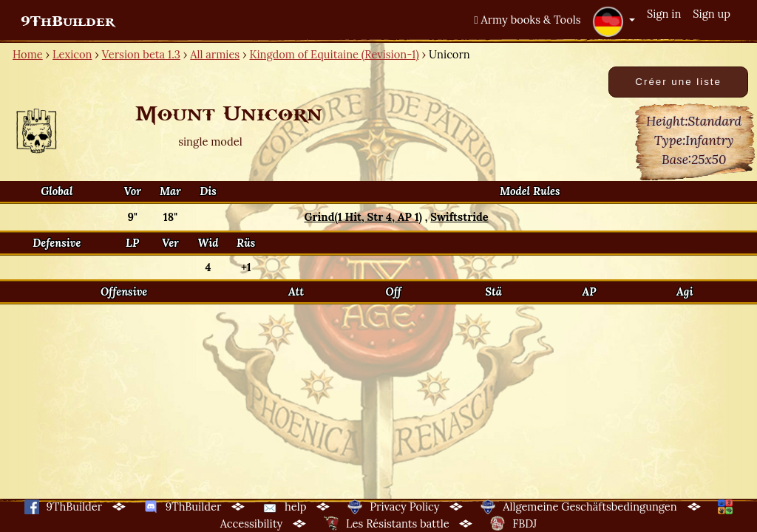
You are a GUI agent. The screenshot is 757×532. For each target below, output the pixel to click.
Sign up (712, 14)
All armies (215, 54)
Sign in (664, 14)
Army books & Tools (527, 20)
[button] (614, 21)
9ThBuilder (68, 21)
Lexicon (72, 54)
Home (28, 54)
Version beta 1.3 (141, 54)
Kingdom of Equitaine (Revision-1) (334, 54)
